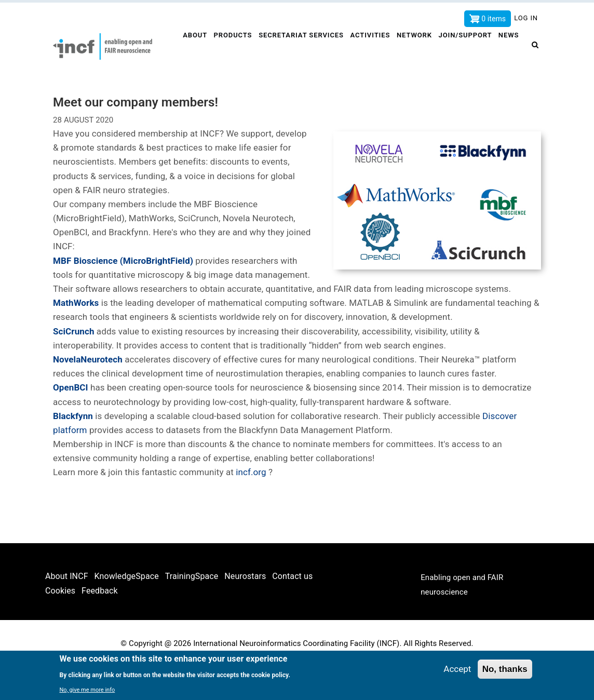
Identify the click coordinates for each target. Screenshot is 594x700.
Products (233, 50)
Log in (526, 18)
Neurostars (245, 610)
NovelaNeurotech (88, 394)
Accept (457, 669)
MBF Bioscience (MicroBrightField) (123, 294)
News (193, 84)
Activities (372, 50)
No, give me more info (87, 690)
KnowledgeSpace (127, 610)
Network (417, 50)
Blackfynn (73, 450)
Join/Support (469, 50)
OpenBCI (71, 422)
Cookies (60, 624)
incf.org (252, 506)
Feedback (100, 624)
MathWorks (76, 337)
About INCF (67, 610)
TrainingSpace (192, 610)
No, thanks (505, 669)
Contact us (292, 610)
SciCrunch (74, 365)
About (194, 50)
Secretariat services (302, 50)
